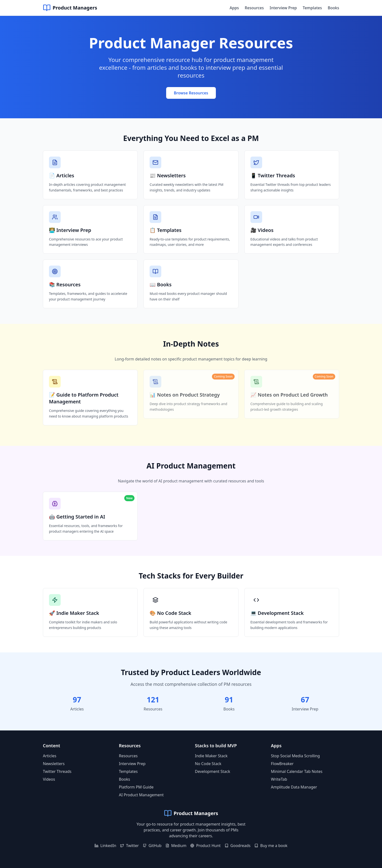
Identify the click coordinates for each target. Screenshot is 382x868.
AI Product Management (141, 795)
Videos (49, 779)
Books (333, 8)
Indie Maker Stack (211, 756)
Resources (254, 8)
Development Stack (213, 771)
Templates (312, 8)
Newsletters (54, 764)
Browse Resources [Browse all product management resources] (191, 93)
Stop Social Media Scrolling (295, 756)
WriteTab (279, 779)
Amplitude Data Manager (294, 787)
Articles (50, 756)
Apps (234, 8)
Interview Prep (283, 8)
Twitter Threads (57, 771)
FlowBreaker (282, 764)
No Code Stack (208, 764)
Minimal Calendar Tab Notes (297, 771)
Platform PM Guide (136, 787)
